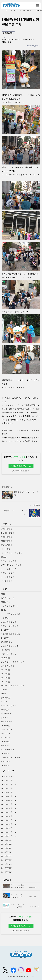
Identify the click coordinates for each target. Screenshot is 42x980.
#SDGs (11, 39)
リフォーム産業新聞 (10, 626)
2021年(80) (7, 852)
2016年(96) (7, 872)
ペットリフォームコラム (12, 553)
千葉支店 (5, 618)
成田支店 (5, 710)
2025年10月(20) (9, 800)
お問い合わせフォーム (21, 466)
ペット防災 (6, 549)
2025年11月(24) (9, 796)
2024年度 (6, 742)
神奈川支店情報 (8, 533)
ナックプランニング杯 (11, 614)
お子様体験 (6, 650)
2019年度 (6, 670)
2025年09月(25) (9, 804)
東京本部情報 (7, 545)
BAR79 (4, 702)
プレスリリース (8, 729)
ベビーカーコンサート (11, 654)
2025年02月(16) (9, 832)
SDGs (4, 610)
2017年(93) (7, 868)
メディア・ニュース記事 (11, 565)
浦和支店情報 (27, 10)
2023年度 (6, 726)
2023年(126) (7, 844)
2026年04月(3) (8, 776)
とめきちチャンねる (10, 646)
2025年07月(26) (9, 812)
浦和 (3, 594)
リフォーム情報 (8, 573)
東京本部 (5, 745)
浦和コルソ (6, 602)
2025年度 (6, 753)
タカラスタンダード (10, 606)
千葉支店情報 (7, 537)
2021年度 (6, 638)
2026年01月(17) (9, 788)
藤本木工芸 (6, 734)
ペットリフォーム (9, 706)
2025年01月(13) (9, 836)
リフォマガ (6, 737)
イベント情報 (7, 581)
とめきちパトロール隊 (11, 757)
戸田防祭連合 (7, 642)
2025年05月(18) (9, 820)
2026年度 (6, 765)
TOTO (4, 690)
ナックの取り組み (9, 569)
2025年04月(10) (9, 824)
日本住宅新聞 (7, 722)
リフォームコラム (9, 561)
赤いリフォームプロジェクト (14, 662)
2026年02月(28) (9, 784)
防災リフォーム (8, 598)
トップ (7, 10)
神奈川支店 (6, 698)
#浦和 (4, 39)
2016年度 (6, 682)
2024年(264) (7, 840)
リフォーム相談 (8, 749)
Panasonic (6, 714)
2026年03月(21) (9, 780)
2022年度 (6, 630)
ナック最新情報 (8, 577)
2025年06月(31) (9, 816)
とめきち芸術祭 (8, 666)
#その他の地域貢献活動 (25, 39)
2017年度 (6, 678)
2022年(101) (7, 848)
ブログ (16, 10)
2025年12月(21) (9, 792)
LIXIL (4, 694)
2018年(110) (7, 864)
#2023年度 (7, 42)
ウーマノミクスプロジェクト (14, 686)
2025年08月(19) (9, 808)
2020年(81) (7, 856)
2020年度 (6, 658)
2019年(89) (7, 860)
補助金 (4, 557)
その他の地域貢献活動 (11, 634)
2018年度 (6, 674)
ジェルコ (5, 718)
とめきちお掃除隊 (9, 622)
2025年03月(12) (9, 828)
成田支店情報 (7, 529)
